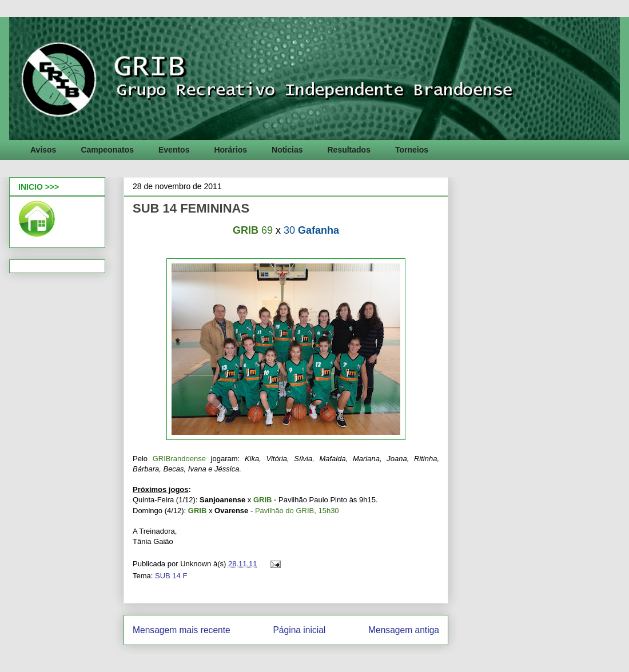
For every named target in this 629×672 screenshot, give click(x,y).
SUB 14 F (171, 576)
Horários (230, 150)
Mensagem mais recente (182, 630)
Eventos (174, 150)
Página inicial (299, 630)
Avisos (43, 150)
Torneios (412, 150)
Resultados (349, 150)
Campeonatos (107, 150)
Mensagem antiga (404, 630)
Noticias (287, 150)
